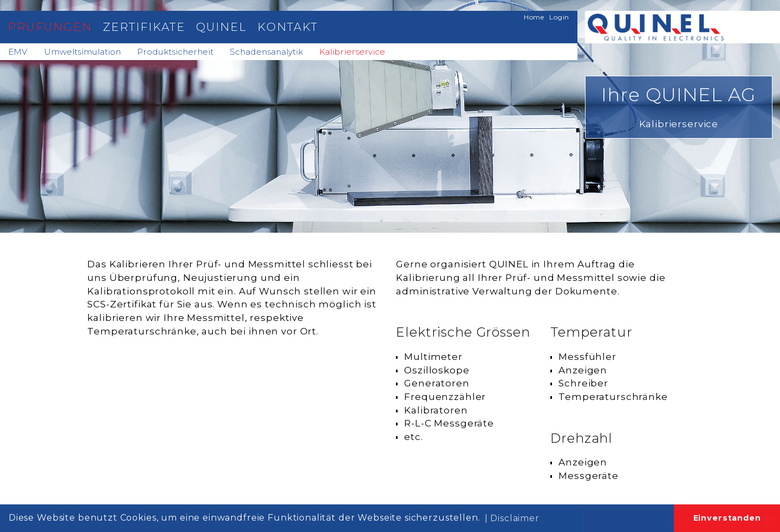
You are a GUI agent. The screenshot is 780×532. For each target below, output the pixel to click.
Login (559, 17)
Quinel (221, 27)
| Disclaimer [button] (512, 518)
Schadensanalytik (266, 52)
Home (534, 17)
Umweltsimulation (82, 52)
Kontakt (287, 27)
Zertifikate (144, 27)
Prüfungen (50, 27)
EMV (18, 52)
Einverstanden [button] (727, 518)
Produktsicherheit (175, 52)
